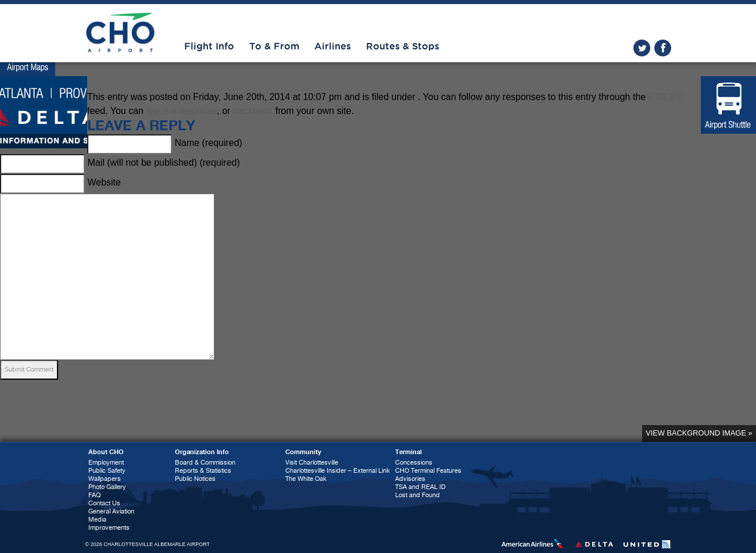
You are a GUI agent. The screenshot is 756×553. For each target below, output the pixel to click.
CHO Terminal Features (428, 471)
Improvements (109, 528)
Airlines (333, 47)
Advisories (410, 479)
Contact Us (104, 503)
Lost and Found (418, 495)
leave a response (181, 111)
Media (97, 520)
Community (303, 452)
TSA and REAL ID (420, 487)
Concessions (414, 463)
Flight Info (209, 47)
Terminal (409, 452)
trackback (253, 111)
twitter (642, 48)
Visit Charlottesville (312, 463)
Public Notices (195, 479)
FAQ (94, 495)
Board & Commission (205, 463)
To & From (274, 47)
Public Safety (107, 471)
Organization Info (202, 452)
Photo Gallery (107, 487)
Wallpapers (105, 479)
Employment (106, 463)
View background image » (699, 433)
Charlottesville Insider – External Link (338, 471)
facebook (663, 48)
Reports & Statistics (203, 471)
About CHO (106, 452)
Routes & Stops (403, 47)
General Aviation (111, 511)
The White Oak (306, 479)
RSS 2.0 (666, 97)
